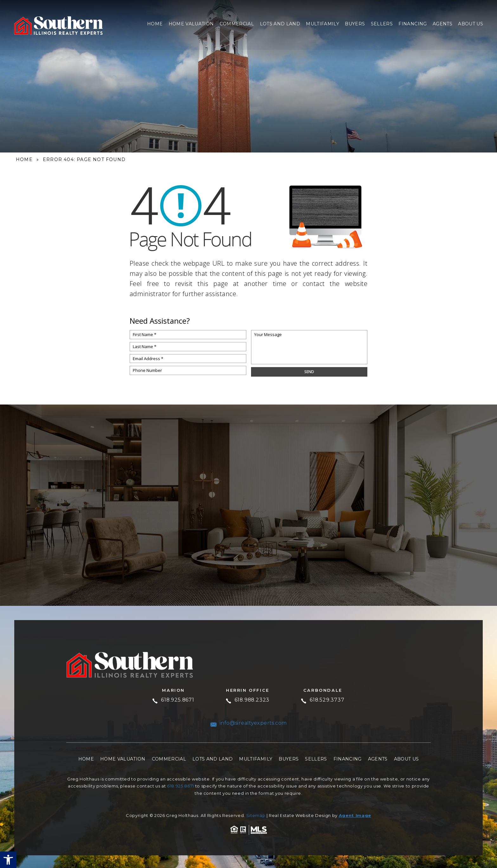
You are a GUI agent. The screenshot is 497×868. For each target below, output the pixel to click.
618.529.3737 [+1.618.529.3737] (323, 700)
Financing (413, 23)
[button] (8, 860)
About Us (471, 23)
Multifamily (323, 23)
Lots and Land (280, 23)
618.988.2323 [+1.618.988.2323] (248, 700)
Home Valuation (191, 23)
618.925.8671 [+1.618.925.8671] (173, 700)
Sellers (382, 23)
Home (155, 23)
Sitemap (256, 815)
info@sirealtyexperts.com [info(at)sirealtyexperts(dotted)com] (249, 723)
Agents (442, 23)
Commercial (237, 23)
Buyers (355, 23)
